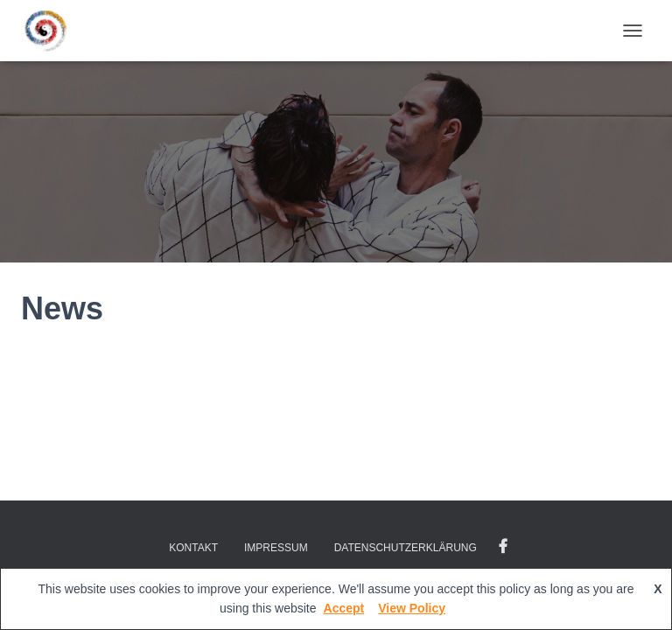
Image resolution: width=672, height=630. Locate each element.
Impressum (276, 548)
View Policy (412, 608)
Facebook (503, 547)
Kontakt (193, 548)
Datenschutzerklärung (406, 548)
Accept (344, 608)
